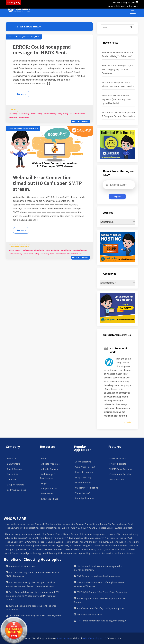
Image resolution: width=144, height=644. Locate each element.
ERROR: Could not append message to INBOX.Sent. (42, 50)
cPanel (13, 110)
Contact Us (13, 474)
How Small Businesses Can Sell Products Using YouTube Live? (118, 54)
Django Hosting (83, 483)
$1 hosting (13, 114)
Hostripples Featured (20, 246)
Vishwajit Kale (34, 37)
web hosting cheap (47, 254)
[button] (19, 10)
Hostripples (63, 638)
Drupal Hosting (83, 477)
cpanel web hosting (80, 250)
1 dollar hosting (36, 114)
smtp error (13, 118)
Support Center (49, 488)
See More (21, 94)
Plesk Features (117, 479)
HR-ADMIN (34, 128)
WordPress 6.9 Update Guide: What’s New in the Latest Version (118, 84)
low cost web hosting (77, 114)
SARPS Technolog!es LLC (94, 638)
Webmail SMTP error (75, 254)
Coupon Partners (16, 485)
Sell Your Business (16, 490)
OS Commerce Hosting (87, 488)
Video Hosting (82, 493)
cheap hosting (63, 114)
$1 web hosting (24, 114)
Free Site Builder (118, 459)
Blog (44, 459)
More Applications (85, 498)
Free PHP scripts (118, 464)
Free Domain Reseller (120, 474)
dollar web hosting (16, 254)
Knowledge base (50, 499)
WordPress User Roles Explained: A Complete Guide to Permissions (119, 114)
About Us (12, 459)
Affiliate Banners (49, 469)
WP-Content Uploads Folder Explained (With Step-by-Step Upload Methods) (116, 99)
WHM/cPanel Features (121, 469)
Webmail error (24, 118)
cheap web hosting (53, 250)
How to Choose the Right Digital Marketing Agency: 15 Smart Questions (117, 69)
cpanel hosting (66, 250)
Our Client (12, 479)
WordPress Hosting (85, 467)
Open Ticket (47, 494)
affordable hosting (50, 114)
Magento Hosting (84, 472)
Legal (44, 483)
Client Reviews (14, 469)
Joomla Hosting (83, 462)
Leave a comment (81, 121)
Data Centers (13, 464)
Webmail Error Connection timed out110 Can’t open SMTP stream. (47, 183)
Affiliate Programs (50, 464)
